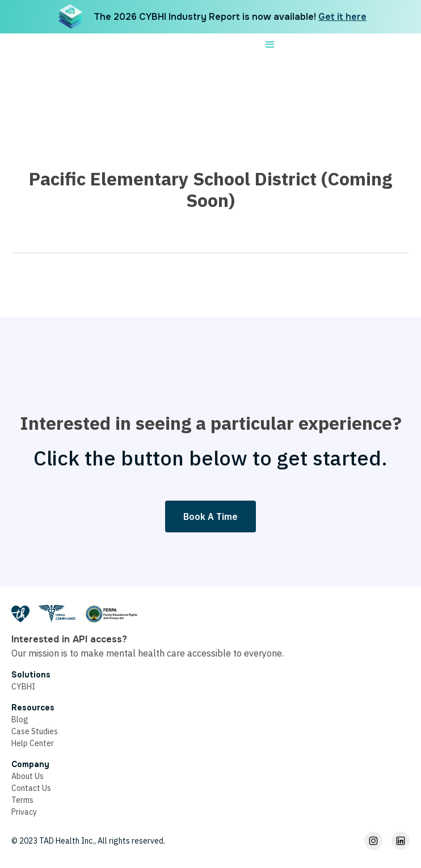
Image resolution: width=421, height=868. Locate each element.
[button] (270, 45)
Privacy (24, 812)
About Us (28, 776)
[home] (192, 45)
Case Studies (35, 731)
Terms (22, 800)
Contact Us (31, 788)
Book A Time (210, 516)
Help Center (33, 743)
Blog (20, 719)
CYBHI (23, 687)
